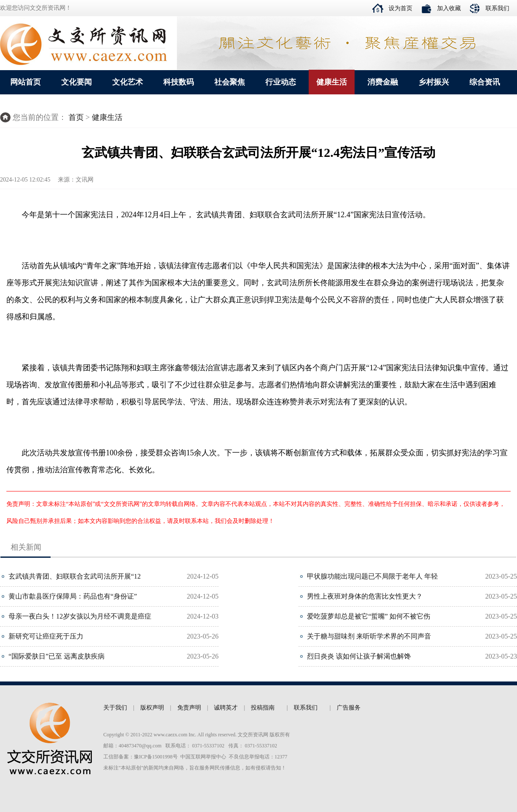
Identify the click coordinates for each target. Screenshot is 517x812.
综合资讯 (485, 82)
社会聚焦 (230, 82)
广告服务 (349, 708)
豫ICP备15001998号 (156, 757)
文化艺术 (128, 82)
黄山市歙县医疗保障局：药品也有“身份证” (73, 596)
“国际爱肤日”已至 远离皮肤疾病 (57, 656)
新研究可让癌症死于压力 (46, 636)
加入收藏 (449, 8)
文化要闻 (77, 82)
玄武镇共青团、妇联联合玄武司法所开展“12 (75, 576)
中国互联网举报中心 (203, 757)
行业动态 (281, 82)
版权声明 (152, 708)
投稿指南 (263, 708)
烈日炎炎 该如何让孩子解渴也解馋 (359, 656)
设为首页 (401, 8)
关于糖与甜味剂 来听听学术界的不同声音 (369, 636)
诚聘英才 (226, 708)
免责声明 (189, 708)
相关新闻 (26, 547)
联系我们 (497, 8)
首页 (76, 117)
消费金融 (383, 82)
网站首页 (26, 82)
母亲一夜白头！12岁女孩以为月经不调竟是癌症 (80, 616)
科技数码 (179, 82)
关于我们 (115, 708)
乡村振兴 (434, 82)
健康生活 (332, 82)
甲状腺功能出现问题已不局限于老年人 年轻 (372, 576)
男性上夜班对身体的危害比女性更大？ (365, 596)
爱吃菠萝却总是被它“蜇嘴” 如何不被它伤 (369, 616)
